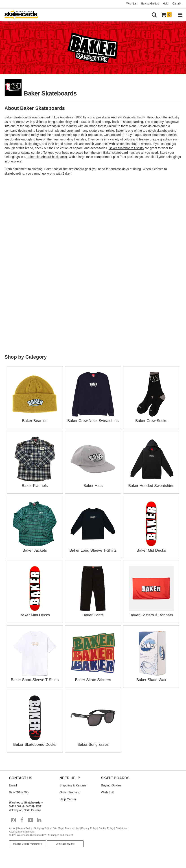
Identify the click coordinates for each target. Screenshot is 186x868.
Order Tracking (70, 797)
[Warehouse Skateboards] (24, 15)
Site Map (58, 833)
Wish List (132, 4)
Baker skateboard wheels (133, 144)
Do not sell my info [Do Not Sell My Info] (65, 849)
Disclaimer (121, 833)
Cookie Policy (106, 833)
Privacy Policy (89, 833)
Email (13, 790)
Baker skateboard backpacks (47, 157)
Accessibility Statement (22, 837)
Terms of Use (72, 833)
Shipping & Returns (73, 790)
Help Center (68, 804)
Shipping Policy (43, 833)
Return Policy (25, 833)
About (12, 833)
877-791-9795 (19, 797)
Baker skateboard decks (160, 135)
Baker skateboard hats (119, 153)
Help (166, 4)
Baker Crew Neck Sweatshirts (93, 421)
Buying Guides (150, 4)
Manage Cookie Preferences (27, 849)
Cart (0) (177, 4)
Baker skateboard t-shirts (126, 148)
